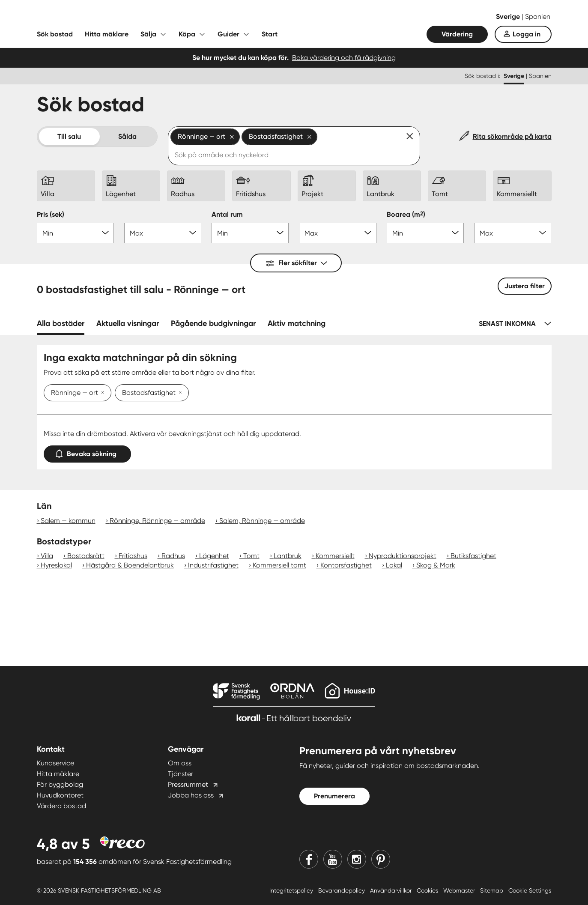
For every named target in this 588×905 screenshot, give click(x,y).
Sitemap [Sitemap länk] (492, 890)
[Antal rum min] (250, 233)
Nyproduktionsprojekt (403, 556)
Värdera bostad (61, 806)
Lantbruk (288, 556)
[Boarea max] (513, 233)
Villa (47, 556)
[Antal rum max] (337, 233)
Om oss (180, 763)
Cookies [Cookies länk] (428, 890)
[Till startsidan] (122, 17)
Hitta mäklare (107, 34)
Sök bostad (55, 34)
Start (270, 34)
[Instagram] (357, 859)
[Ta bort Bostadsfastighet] (179, 393)
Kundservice (55, 763)
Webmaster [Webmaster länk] (460, 890)
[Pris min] (75, 233)
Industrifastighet (213, 565)
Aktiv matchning (297, 323)
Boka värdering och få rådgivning (344, 58)
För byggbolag (60, 784)
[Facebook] (309, 859)
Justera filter (525, 286)
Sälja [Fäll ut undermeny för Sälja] (148, 34)
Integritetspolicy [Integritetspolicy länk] (292, 890)
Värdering (457, 34)
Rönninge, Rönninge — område (157, 521)
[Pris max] (163, 233)
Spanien (538, 16)
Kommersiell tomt (279, 565)
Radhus (173, 556)
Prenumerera (334, 796)
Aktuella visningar (128, 323)
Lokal (394, 565)
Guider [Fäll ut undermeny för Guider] (228, 34)
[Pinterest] (381, 859)
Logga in (527, 34)
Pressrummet (188, 784)
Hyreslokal (56, 565)
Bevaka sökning (87, 452)
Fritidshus (133, 556)
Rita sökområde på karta (512, 136)
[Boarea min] (425, 233)
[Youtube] (333, 859)
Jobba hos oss (191, 795)
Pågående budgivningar (213, 323)
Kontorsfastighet (346, 565)
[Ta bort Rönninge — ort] (101, 393)
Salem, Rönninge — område (262, 521)
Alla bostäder (61, 323)
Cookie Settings (530, 890)
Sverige (509, 16)
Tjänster (181, 774)
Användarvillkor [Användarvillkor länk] (392, 890)
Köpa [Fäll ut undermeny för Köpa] (187, 34)
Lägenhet (214, 556)
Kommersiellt (335, 556)
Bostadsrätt (86, 556)
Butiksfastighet (473, 556)
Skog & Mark (436, 565)
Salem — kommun (68, 521)
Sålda (127, 136)
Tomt (251, 556)
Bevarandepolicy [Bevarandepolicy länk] (342, 890)
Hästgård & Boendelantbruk (130, 565)
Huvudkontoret (60, 795)
